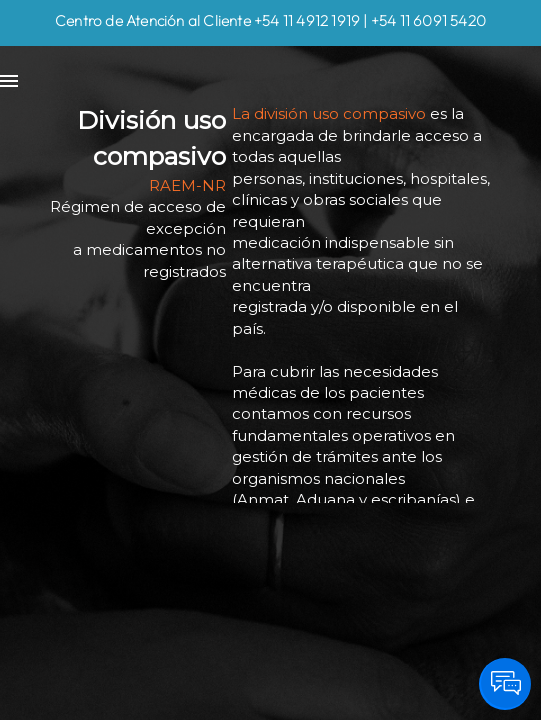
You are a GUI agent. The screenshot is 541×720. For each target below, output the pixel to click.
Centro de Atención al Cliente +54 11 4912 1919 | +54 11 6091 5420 (270, 20)
